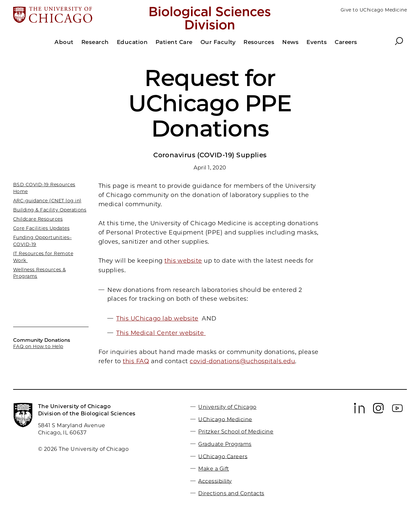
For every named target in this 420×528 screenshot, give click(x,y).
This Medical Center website (161, 333)
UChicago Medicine (225, 419)
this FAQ (136, 361)
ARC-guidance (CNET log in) (47, 201)
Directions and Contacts (231, 493)
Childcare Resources (38, 219)
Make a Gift (213, 469)
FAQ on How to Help (38, 346)
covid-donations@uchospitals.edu (242, 361)
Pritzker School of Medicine (236, 432)
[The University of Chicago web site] (78, 15)
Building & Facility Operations (50, 210)
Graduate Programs (225, 444)
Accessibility (215, 481)
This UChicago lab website (157, 319)
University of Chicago (227, 407)
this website (183, 261)
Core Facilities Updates (41, 228)
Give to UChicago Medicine (374, 10)
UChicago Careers (223, 456)
